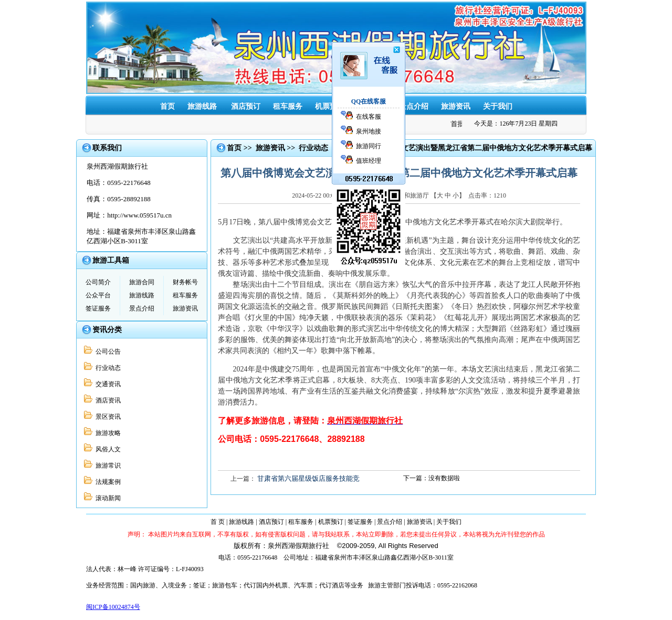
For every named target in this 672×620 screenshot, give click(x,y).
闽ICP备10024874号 (113, 607)
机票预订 (330, 106)
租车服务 (288, 106)
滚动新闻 (107, 498)
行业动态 (107, 368)
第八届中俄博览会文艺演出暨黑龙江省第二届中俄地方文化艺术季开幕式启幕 (467, 148)
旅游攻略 (107, 433)
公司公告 (107, 352)
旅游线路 (202, 106)
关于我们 (498, 106)
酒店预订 (246, 106)
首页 (167, 106)
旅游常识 (107, 466)
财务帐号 (185, 282)
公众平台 (98, 295)
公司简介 (98, 282)
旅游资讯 (456, 106)
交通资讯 (107, 384)
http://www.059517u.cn (139, 215)
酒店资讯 (107, 400)
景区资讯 (107, 417)
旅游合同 (142, 282)
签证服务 (372, 106)
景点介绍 (414, 106)
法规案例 (107, 482)
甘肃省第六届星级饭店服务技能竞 (308, 478)
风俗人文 (107, 449)
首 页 (218, 522)
